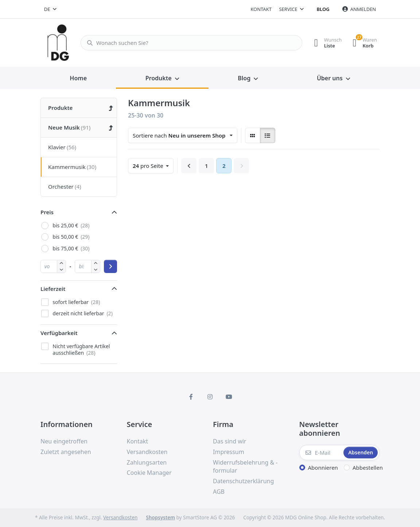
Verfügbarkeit (59, 333)
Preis (47, 212)
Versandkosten (120, 518)
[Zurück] (189, 166)
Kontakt (261, 9)
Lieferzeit (53, 289)
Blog (323, 9)
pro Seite (149, 166)
